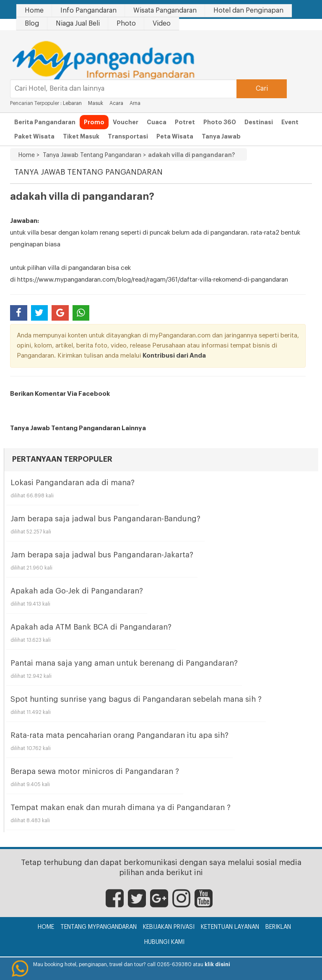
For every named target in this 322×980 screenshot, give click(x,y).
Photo (126, 24)
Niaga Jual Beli (78, 24)
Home (34, 10)
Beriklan (278, 927)
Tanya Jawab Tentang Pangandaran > (93, 155)
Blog (32, 24)
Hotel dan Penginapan (248, 10)
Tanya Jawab (221, 136)
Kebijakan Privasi (169, 927)
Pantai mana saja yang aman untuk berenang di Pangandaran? (124, 663)
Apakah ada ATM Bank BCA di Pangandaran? (91, 627)
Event (290, 122)
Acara (116, 103)
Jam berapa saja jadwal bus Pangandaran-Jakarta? (102, 555)
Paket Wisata (34, 136)
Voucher (126, 122)
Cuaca (157, 122)
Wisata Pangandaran (165, 10)
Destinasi (259, 122)
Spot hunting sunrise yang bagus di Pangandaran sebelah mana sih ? (136, 699)
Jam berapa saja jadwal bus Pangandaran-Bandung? (105, 519)
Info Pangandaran (88, 10)
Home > (29, 155)
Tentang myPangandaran (99, 927)
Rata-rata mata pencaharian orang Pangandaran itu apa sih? (119, 735)
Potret (185, 122)
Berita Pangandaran (45, 122)
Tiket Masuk (81, 136)
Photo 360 (220, 122)
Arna (135, 103)
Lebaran (72, 103)
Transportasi (128, 136)
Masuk (96, 103)
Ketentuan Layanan (230, 927)
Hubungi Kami (164, 942)
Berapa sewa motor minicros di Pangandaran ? (95, 771)
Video (162, 24)
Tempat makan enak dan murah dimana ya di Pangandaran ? (121, 808)
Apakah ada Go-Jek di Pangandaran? (77, 591)
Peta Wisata (175, 136)
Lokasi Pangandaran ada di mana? (73, 483)
